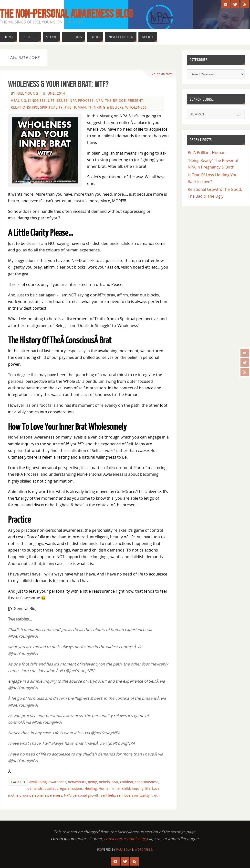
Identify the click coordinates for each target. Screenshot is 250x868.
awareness (57, 782)
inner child (121, 788)
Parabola (124, 850)
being (93, 782)
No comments (161, 74)
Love (156, 788)
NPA (67, 795)
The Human (75, 107)
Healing (18, 100)
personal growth (86, 795)
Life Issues (58, 100)
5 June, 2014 (54, 93)
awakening (38, 782)
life (148, 788)
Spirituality (51, 107)
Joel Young (27, 93)
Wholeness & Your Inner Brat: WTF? (58, 84)
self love (124, 795)
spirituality (141, 795)
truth (156, 795)
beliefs (104, 782)
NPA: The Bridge (111, 100)
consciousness (147, 782)
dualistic (51, 788)
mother (14, 795)
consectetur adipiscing (125, 839)
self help (108, 795)
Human (105, 788)
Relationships (24, 107)
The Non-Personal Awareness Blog (67, 14)
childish (127, 782)
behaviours (77, 782)
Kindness (37, 100)
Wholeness (136, 107)
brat (115, 782)
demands (35, 788)
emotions (75, 788)
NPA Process (82, 100)
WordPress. (144, 850)
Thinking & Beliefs (106, 107)
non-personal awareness (42, 795)
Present (135, 100)
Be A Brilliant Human (207, 153)
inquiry (138, 788)
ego (63, 788)
